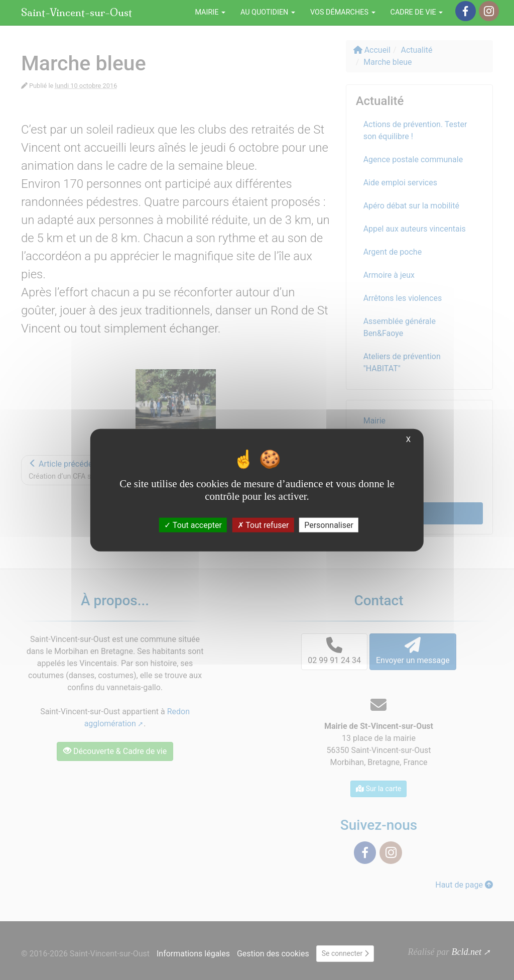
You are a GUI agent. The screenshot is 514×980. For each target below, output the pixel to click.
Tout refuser (263, 525)
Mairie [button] (210, 12)
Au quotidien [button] (268, 12)
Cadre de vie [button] (417, 12)
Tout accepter (193, 525)
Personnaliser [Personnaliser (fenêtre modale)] (329, 525)
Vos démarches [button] (343, 12)
